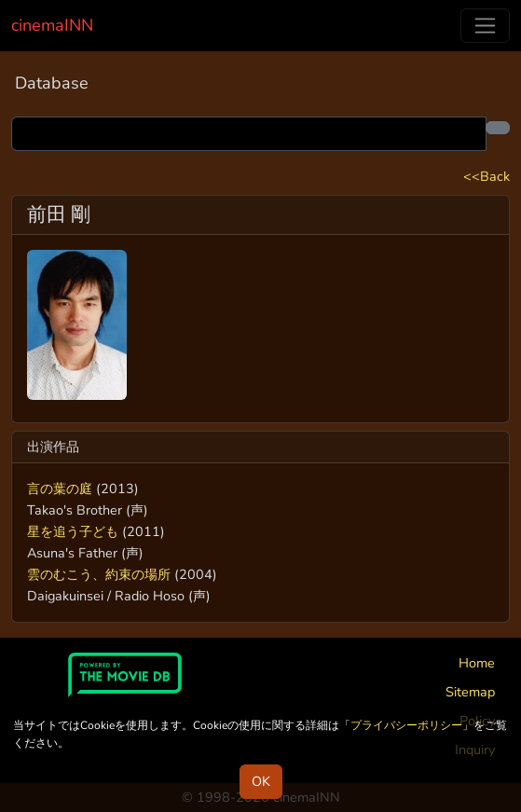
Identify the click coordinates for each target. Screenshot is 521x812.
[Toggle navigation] (485, 26)
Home (477, 663)
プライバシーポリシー (406, 725)
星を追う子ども (73, 531)
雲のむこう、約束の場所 (99, 574)
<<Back (487, 176)
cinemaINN (52, 25)
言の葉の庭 (60, 489)
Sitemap (470, 692)
